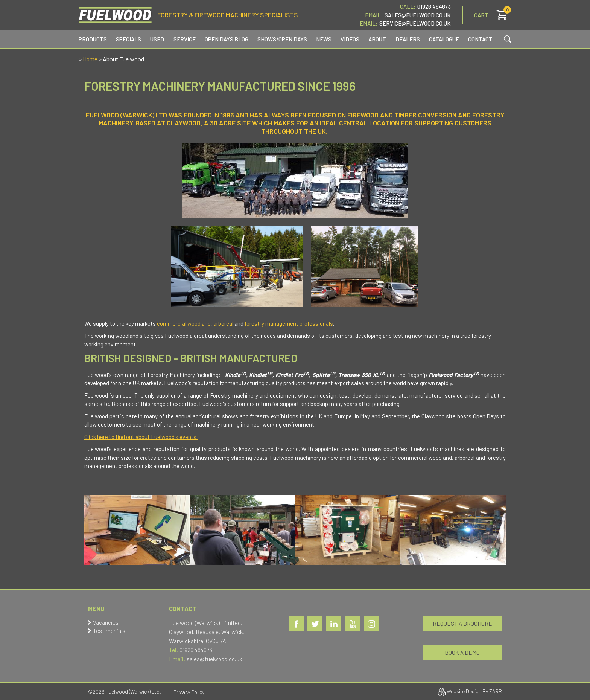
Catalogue (444, 39)
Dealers (408, 39)
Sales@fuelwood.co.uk (418, 15)
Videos (350, 39)
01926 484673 (434, 6)
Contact (480, 39)
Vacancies (106, 622)
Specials (128, 39)
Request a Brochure (462, 624)
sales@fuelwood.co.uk (214, 659)
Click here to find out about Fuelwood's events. (141, 437)
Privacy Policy (189, 692)
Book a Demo (462, 653)
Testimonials (109, 631)
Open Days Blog (227, 39)
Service (185, 39)
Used (157, 39)
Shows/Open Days (282, 39)
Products (93, 39)
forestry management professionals (289, 323)
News (324, 39)
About (377, 39)
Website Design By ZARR (470, 692)
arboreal (223, 323)
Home (90, 59)
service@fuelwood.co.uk (415, 23)
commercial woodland (184, 323)
